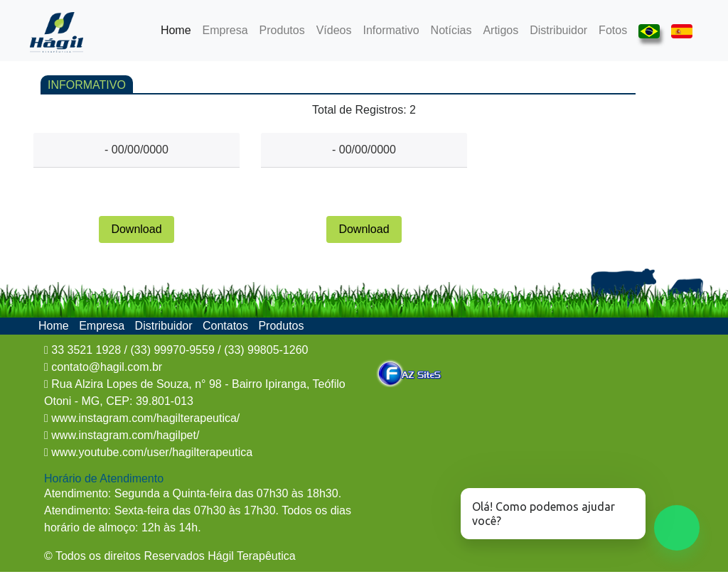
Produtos (282, 30)
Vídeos (334, 30)
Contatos (227, 326)
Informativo (391, 30)
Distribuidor (558, 30)
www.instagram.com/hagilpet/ (124, 435)
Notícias (451, 30)
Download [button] (136, 229)
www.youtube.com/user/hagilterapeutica (150, 452)
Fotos (613, 30)
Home (179, 29)
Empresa (225, 30)
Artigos (500, 30)
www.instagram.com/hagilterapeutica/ (144, 418)
